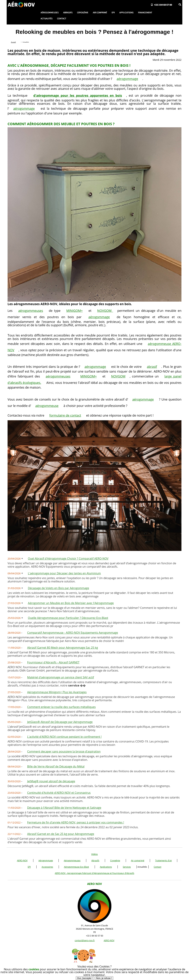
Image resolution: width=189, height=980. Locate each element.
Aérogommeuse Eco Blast (76, 867)
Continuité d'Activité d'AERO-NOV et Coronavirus (59, 793)
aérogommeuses (31, 311)
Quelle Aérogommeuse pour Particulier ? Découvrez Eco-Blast (68, 618)
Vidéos (94, 854)
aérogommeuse (47, 406)
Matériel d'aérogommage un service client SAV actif (61, 677)
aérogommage (127, 79)
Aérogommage (46, 861)
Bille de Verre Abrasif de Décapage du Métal (56, 766)
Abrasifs (95, 861)
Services (127, 867)
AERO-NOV (22, 861)
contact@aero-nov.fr (85, 940)
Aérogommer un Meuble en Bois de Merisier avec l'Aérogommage (71, 603)
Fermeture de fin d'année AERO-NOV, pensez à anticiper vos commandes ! (76, 822)
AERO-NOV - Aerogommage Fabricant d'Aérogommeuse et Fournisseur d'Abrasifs (94, 873)
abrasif (152, 367)
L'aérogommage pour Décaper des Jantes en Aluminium (64, 573)
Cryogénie (115, 861)
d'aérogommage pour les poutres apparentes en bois (78, 95)
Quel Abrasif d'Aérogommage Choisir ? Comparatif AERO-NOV (68, 558)
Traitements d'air (163, 861)
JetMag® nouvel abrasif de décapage (51, 781)
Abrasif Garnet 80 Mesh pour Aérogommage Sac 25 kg (63, 648)
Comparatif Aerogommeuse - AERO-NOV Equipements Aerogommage (73, 633)
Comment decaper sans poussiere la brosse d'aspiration (64, 751)
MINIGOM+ (74, 311)
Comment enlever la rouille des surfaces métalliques (61, 707)
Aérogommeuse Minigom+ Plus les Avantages (57, 692)
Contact (157, 867)
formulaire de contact (65, 415)
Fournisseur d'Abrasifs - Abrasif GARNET (53, 662)
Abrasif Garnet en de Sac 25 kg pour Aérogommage (61, 834)
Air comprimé (138, 861)
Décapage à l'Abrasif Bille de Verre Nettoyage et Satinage (64, 808)
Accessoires (47, 867)
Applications (106, 867)
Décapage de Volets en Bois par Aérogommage (58, 588)
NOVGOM (105, 311)
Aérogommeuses (72, 861)
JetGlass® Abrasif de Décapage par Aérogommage (60, 722)
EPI (29, 867)
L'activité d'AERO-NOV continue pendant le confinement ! (64, 737)
